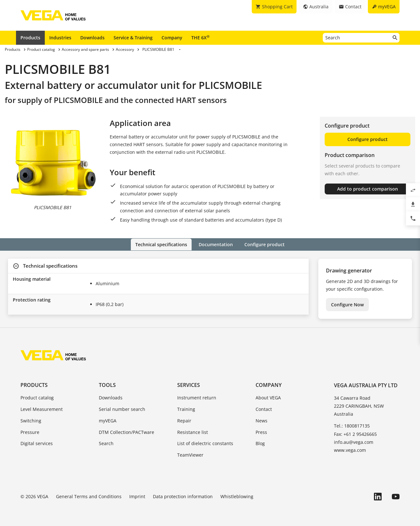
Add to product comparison (368, 189)
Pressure (30, 432)
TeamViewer (190, 455)
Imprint (137, 496)
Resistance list (193, 432)
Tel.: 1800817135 (352, 426)
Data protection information (183, 496)
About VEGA (268, 398)
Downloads (92, 38)
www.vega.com (350, 450)
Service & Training (133, 38)
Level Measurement (42, 409)
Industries (60, 38)
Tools (107, 385)
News (262, 420)
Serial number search (122, 409)
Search (106, 443)
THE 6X (200, 37)
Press (261, 432)
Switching (31, 420)
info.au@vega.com (354, 442)
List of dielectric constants (205, 443)
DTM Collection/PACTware (127, 432)
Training (186, 409)
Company (172, 38)
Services (189, 385)
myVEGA (108, 420)
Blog (260, 443)
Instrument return (197, 398)
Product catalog (37, 398)
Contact (264, 409)
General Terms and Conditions (89, 496)
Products (30, 38)
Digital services (37, 443)
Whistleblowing (237, 496)
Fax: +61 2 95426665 (355, 434)
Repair (184, 420)
